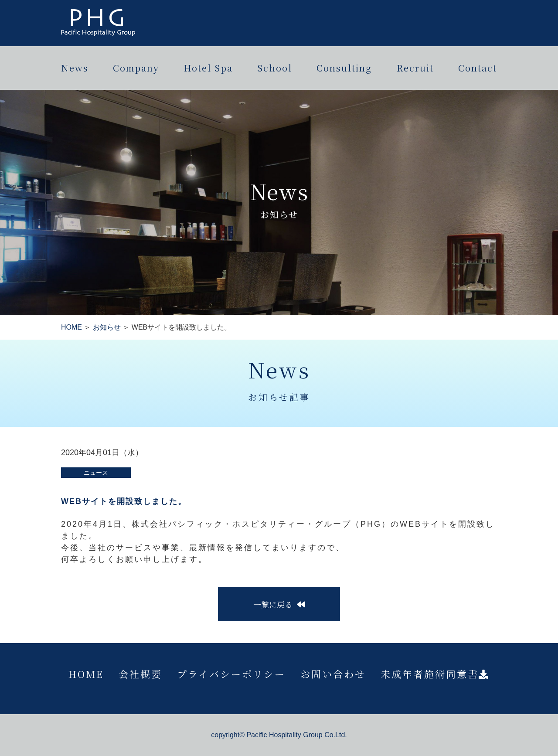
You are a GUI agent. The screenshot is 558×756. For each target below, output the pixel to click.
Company (136, 68)
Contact (478, 68)
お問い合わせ (333, 674)
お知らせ (107, 327)
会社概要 (140, 674)
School (275, 68)
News (75, 68)
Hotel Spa (208, 68)
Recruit (415, 68)
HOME (71, 327)
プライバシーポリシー (231, 674)
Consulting (344, 68)
